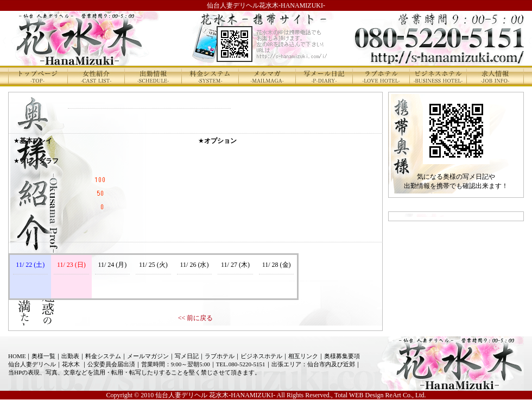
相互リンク (303, 356)
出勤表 (70, 356)
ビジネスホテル (261, 356)
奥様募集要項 (342, 356)
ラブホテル (220, 356)
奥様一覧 (43, 356)
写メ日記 (187, 356)
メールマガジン (148, 356)
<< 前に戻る (196, 318)
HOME (17, 356)
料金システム (103, 356)
